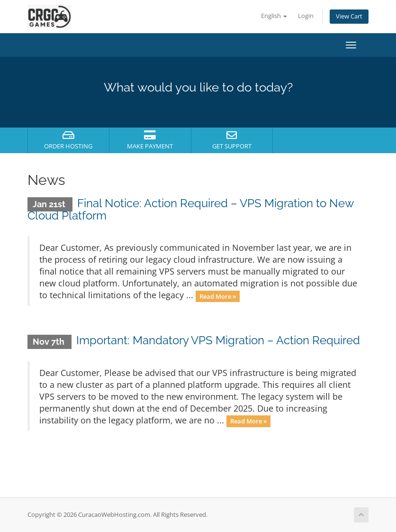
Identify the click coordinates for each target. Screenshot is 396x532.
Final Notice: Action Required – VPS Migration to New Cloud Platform (191, 209)
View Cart (349, 16)
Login (306, 16)
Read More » (218, 296)
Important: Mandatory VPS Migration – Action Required (218, 340)
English (274, 16)
